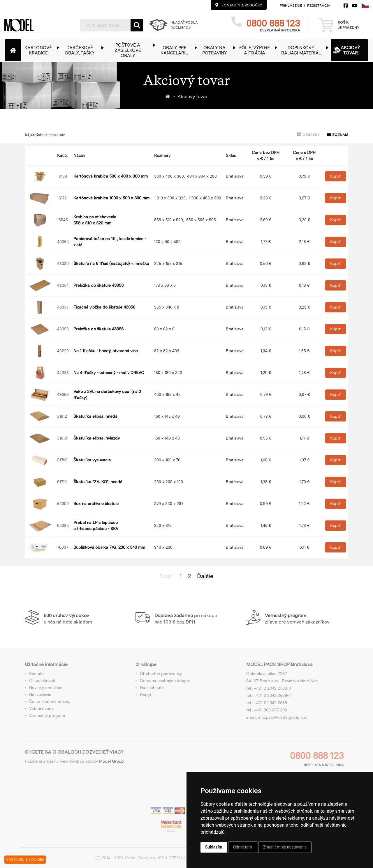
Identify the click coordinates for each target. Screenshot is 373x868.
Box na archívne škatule (96, 504)
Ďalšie (205, 576)
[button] (41, 50)
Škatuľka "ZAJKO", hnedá (98, 482)
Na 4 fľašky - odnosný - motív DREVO (109, 373)
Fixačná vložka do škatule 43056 (104, 307)
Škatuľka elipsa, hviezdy (97, 438)
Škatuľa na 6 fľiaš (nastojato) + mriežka (111, 263)
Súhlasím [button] (214, 847)
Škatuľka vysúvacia (92, 460)
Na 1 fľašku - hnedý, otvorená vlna (106, 351)
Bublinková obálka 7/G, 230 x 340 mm (109, 547)
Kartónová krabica (111, 176)
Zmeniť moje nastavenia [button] (285, 847)
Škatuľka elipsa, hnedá (95, 416)
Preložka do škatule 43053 (98, 285)
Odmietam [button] (243, 847)
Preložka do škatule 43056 (98, 329)
